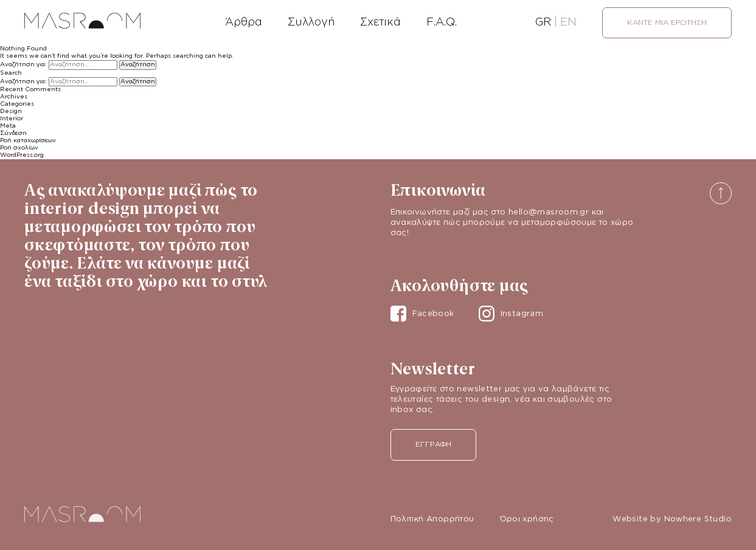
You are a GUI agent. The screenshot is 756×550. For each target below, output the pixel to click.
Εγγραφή (433, 445)
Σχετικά (380, 22)
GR (543, 22)
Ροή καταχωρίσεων (28, 141)
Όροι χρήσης (527, 519)
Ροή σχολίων (19, 148)
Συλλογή (311, 22)
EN (568, 22)
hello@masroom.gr (549, 212)
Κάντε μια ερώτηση (667, 23)
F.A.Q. (442, 22)
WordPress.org (22, 155)
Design (11, 112)
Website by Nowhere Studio (672, 519)
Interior (12, 119)
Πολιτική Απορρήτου (432, 519)
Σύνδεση (13, 133)
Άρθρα (244, 22)
